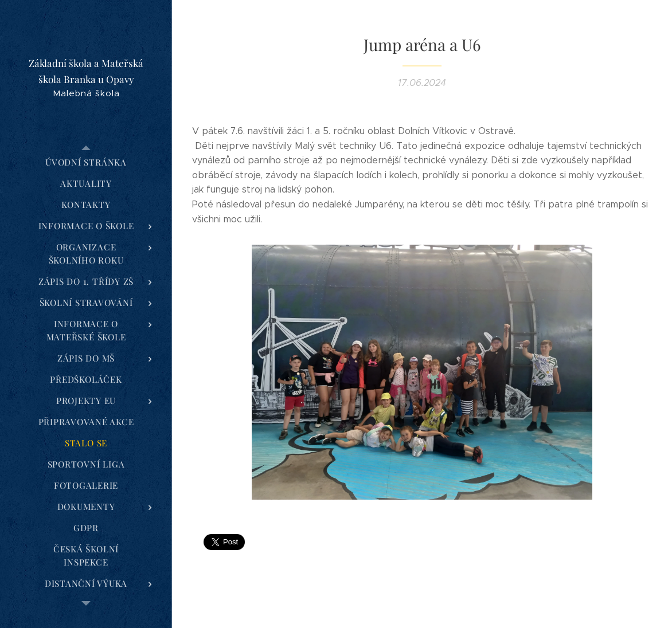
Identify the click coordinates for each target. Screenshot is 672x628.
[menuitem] (86, 162)
